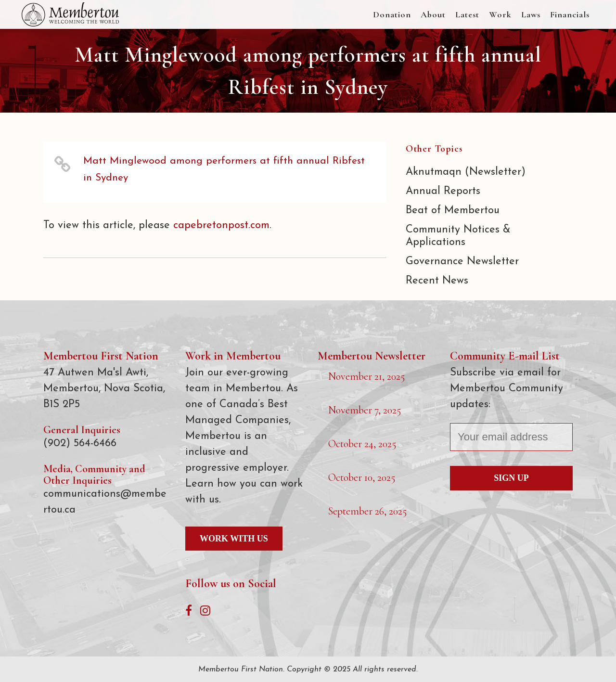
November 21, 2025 (366, 376)
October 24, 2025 (362, 444)
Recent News (437, 281)
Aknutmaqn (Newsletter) (466, 172)
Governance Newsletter (462, 262)
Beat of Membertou (453, 211)
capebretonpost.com (221, 225)
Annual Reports (443, 191)
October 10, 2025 (362, 477)
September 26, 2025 (367, 511)
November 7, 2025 (365, 410)
